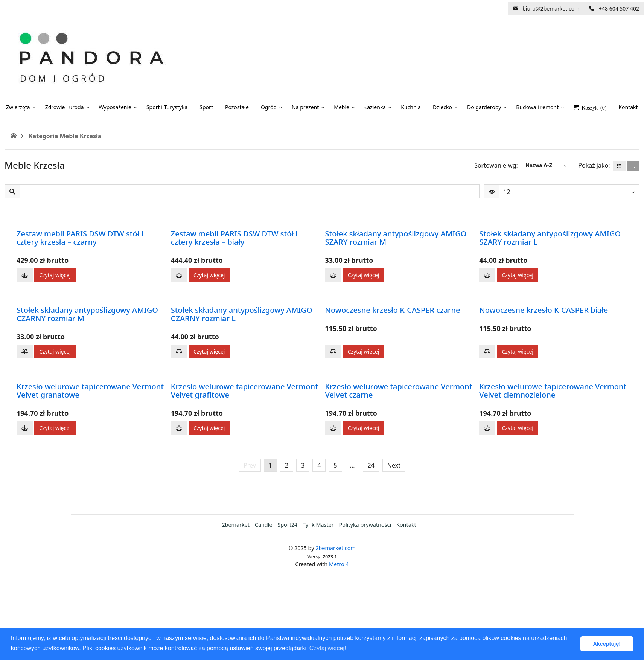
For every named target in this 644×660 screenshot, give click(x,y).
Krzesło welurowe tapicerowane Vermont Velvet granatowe (90, 391)
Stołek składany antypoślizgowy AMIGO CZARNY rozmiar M (87, 314)
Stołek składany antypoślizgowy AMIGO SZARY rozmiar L (550, 238)
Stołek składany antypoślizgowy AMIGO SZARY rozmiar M (396, 238)
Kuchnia (411, 107)
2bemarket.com (336, 548)
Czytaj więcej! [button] (328, 648)
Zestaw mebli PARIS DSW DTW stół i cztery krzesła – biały (234, 238)
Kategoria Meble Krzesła (65, 136)
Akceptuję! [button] (607, 644)
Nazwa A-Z (539, 165)
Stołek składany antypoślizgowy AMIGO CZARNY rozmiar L (242, 314)
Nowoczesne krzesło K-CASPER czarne (393, 310)
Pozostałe (237, 107)
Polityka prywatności (365, 525)
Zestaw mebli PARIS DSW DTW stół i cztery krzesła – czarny (80, 238)
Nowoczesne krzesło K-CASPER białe (544, 310)
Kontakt (406, 525)
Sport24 (287, 525)
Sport (206, 107)
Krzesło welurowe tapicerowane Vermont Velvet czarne (399, 391)
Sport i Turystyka (167, 107)
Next (394, 465)
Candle (264, 525)
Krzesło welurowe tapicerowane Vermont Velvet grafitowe (244, 391)
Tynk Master (318, 525)
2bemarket (236, 525)
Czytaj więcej (55, 275)
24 (371, 465)
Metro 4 (339, 564)
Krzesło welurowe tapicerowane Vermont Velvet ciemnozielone (553, 391)
